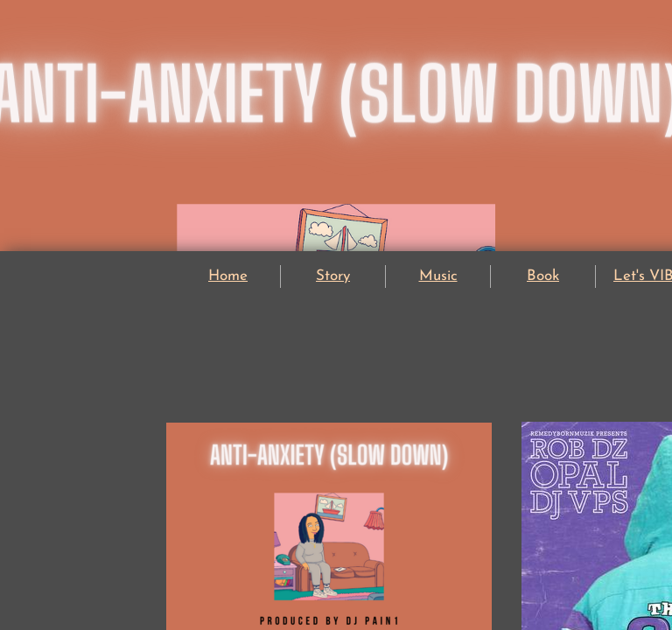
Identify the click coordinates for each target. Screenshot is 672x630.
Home (228, 276)
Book (543, 276)
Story (333, 276)
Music (438, 276)
